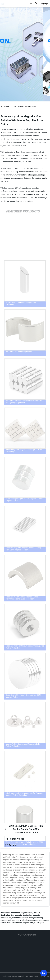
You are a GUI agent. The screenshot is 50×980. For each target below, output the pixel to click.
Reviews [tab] (11, 845)
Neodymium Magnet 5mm (25, 106)
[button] (31, 4)
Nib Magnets (13, 920)
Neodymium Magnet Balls (23, 923)
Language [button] (44, 4)
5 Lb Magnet (39, 923)
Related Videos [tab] (15, 839)
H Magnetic (5, 913)
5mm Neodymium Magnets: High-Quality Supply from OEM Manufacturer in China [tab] (24, 829)
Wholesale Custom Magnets (31, 920)
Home (7, 106)
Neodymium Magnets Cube (22, 913)
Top (44, 973)
